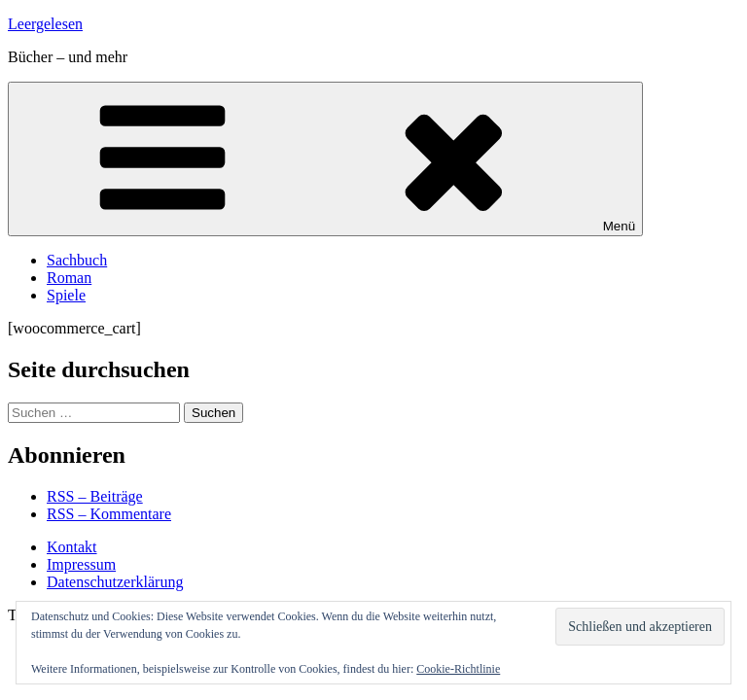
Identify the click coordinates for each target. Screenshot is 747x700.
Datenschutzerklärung (115, 582)
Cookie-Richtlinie (458, 669)
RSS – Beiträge (95, 496)
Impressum (81, 564)
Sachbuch (77, 260)
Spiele (66, 295)
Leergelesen (45, 24)
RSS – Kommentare (109, 514)
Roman (69, 278)
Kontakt (72, 547)
